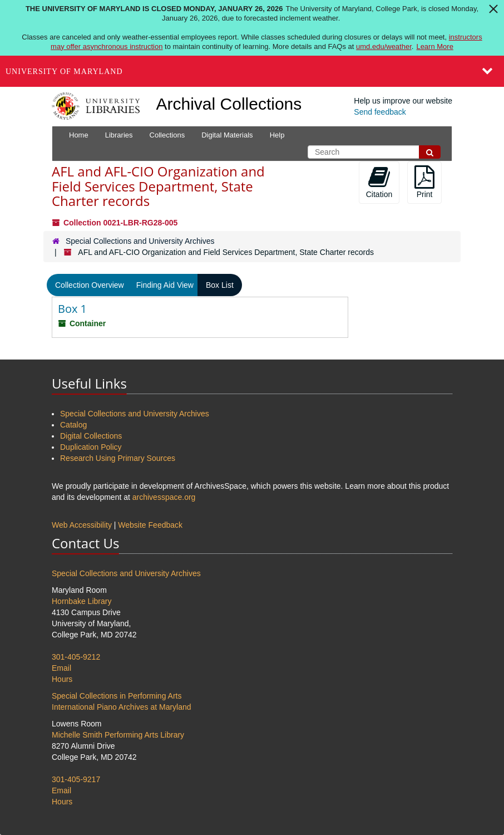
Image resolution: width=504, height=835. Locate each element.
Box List (220, 285)
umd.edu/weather (384, 46)
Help (277, 135)
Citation (379, 182)
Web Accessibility (82, 525)
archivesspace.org (164, 497)
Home (79, 135)
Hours (62, 679)
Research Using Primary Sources (118, 458)
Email (61, 668)
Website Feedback (150, 525)
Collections (167, 135)
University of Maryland (64, 72)
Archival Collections (229, 104)
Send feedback (380, 112)
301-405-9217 (76, 779)
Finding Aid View (165, 285)
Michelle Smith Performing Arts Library (118, 735)
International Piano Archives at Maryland (122, 707)
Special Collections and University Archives (140, 241)
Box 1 (72, 309)
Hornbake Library (81, 601)
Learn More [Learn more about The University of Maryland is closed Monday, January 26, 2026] (434, 46)
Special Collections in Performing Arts (117, 696)
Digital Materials (227, 135)
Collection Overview (90, 285)
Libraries (119, 135)
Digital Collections (91, 436)
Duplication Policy (91, 447)
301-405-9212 (76, 657)
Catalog (73, 425)
